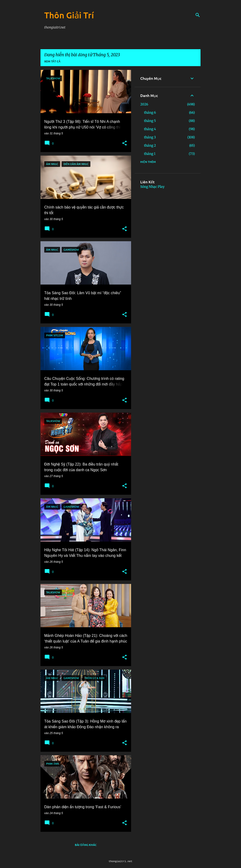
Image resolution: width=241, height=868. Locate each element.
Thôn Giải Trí (69, 15)
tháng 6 (150, 113)
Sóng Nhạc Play (152, 187)
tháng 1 (150, 154)
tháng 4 (150, 129)
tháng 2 (150, 145)
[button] (125, 143)
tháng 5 (150, 121)
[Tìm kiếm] (198, 15)
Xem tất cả (52, 61)
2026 (144, 104)
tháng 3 (150, 137)
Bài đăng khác (86, 845)
